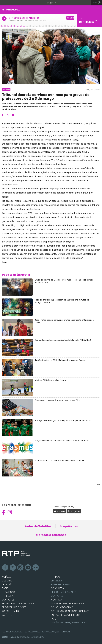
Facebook (5, 568)
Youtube (28, 568)
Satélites (7, 615)
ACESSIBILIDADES (10, 611)
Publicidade (66, 632)
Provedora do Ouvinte (14, 607)
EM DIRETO (56, 581)
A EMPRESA (57, 600)
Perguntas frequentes (64, 592)
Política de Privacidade (12, 632)
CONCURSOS (57, 588)
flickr (36, 568)
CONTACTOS (8, 600)
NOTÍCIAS (7, 577)
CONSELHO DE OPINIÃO (62, 607)
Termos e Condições (51, 632)
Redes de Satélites (38, 526)
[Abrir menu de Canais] (89, 20)
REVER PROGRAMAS (61, 584)
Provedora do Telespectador (18, 603)
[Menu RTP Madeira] (99, 10)
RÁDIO (5, 588)
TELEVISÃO (7, 584)
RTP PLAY (56, 577)
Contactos (57, 596)
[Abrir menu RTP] (51, 3)
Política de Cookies (32, 632)
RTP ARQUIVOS (9, 592)
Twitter (13, 568)
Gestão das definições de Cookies (69, 623)
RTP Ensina (8, 596)
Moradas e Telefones (51, 535)
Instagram (21, 568)
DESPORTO (7, 581)
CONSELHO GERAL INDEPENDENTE (68, 603)
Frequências (69, 526)
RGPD (54, 619)
